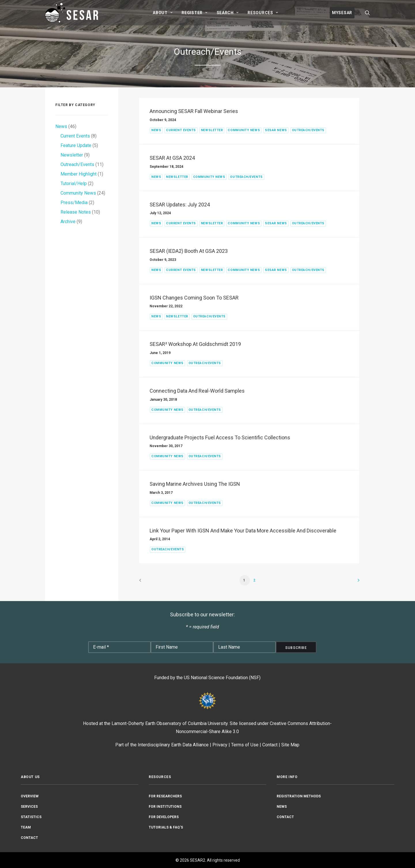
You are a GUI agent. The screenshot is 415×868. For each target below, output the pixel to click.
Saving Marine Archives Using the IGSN (195, 484)
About (163, 13)
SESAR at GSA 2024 (172, 158)
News (156, 130)
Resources (263, 13)
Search (228, 13)
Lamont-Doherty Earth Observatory (146, 723)
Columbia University (208, 723)
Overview (30, 796)
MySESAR (342, 13)
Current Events (181, 130)
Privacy (220, 745)
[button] (367, 13)
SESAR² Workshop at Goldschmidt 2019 (195, 344)
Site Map (290, 745)
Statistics (31, 817)
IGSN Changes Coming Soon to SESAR (194, 298)
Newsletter (212, 130)
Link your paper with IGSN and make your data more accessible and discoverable (243, 531)
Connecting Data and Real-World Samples (197, 391)
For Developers (164, 817)
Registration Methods (299, 796)
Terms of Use (245, 745)
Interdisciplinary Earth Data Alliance (173, 745)
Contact (270, 745)
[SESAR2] (73, 13)
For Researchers (165, 796)
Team (26, 827)
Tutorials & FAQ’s (166, 827)
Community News (244, 130)
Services (29, 806)
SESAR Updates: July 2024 (180, 205)
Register (194, 13)
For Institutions (165, 806)
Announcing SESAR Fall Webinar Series (194, 111)
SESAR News (276, 130)
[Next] (352, 582)
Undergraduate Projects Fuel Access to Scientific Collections (220, 437)
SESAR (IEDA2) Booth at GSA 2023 (189, 251)
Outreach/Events (308, 130)
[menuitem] (163, 13)
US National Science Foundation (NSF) (222, 678)
